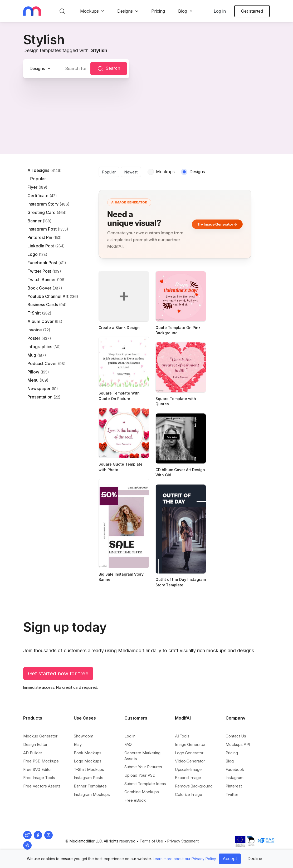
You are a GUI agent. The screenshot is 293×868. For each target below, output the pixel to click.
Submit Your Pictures (143, 767)
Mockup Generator (40, 736)
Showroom (84, 736)
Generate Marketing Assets (142, 756)
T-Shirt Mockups (89, 769)
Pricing (158, 11)
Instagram (235, 778)
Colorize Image (189, 794)
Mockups (89, 11)
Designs (125, 11)
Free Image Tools (39, 778)
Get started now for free (58, 674)
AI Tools (182, 736)
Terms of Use (151, 841)
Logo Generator (189, 753)
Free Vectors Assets (42, 786)
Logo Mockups (88, 761)
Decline (255, 859)
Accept (230, 859)
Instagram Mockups (92, 794)
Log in (220, 11)
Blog (183, 11)
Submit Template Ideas (145, 784)
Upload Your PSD (140, 775)
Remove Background (194, 786)
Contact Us (236, 736)
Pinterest (234, 786)
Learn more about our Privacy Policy (184, 859)
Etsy (78, 744)
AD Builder (33, 753)
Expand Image (188, 778)
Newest (131, 172)
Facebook (235, 769)
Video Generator (190, 761)
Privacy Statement (183, 841)
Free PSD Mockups (41, 761)
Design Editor (35, 744)
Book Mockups (88, 753)
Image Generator (190, 744)
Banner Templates (90, 786)
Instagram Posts (89, 778)
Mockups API (238, 744)
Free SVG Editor (38, 769)
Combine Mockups (142, 792)
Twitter (232, 794)
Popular (109, 172)
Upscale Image (188, 769)
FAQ (128, 744)
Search (109, 69)
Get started (252, 11)
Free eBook (135, 800)
